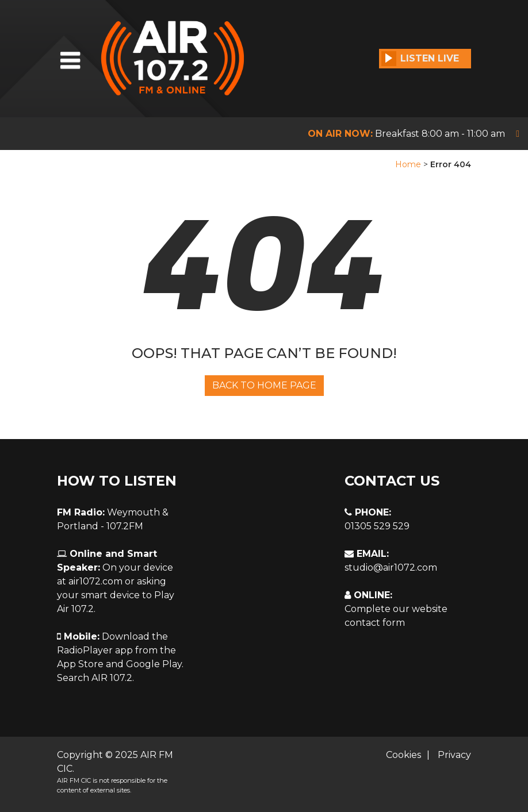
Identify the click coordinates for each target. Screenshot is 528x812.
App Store (80, 664)
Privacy (454, 755)
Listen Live (420, 59)
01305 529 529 (377, 526)
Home (408, 164)
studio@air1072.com (391, 567)
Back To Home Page (264, 385)
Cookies (403, 755)
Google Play (154, 664)
